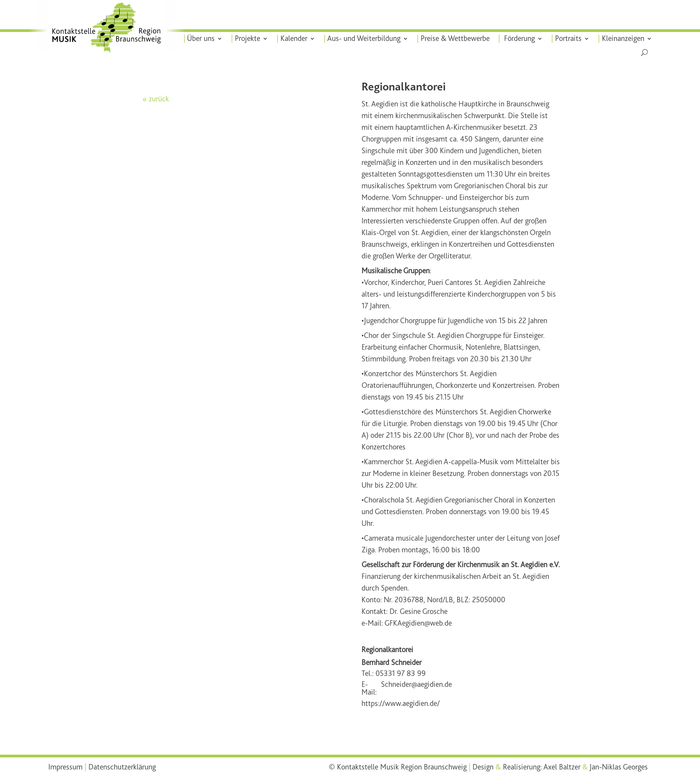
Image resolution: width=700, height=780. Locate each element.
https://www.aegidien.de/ (401, 704)
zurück (159, 99)
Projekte (248, 38)
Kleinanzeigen (622, 38)
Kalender (294, 38)
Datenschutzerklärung (122, 767)
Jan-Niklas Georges (619, 767)
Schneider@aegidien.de (416, 685)
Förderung (518, 38)
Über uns (201, 38)
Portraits (567, 38)
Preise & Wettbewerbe (455, 38)
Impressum (65, 767)
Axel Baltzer (562, 767)
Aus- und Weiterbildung (364, 38)
